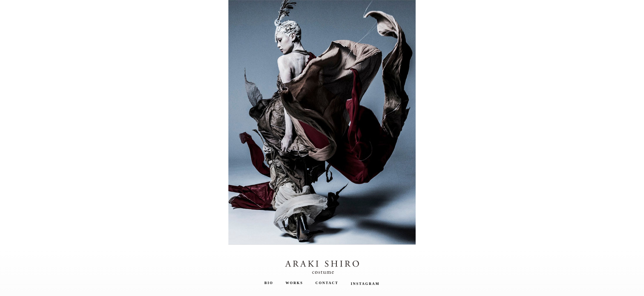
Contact (327, 283)
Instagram (365, 284)
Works (294, 283)
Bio (269, 283)
